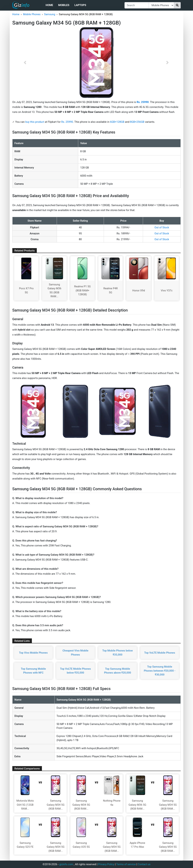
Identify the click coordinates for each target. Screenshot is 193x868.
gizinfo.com (66, 864)
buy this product (35, 122)
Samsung (50, 14)
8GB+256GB (137, 122)
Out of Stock (162, 227)
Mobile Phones (32, 14)
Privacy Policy (106, 864)
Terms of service (126, 864)
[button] (25, 63)
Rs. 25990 (67, 122)
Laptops (80, 5)
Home (49, 5)
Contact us (144, 864)
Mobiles (64, 5)
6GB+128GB (118, 122)
